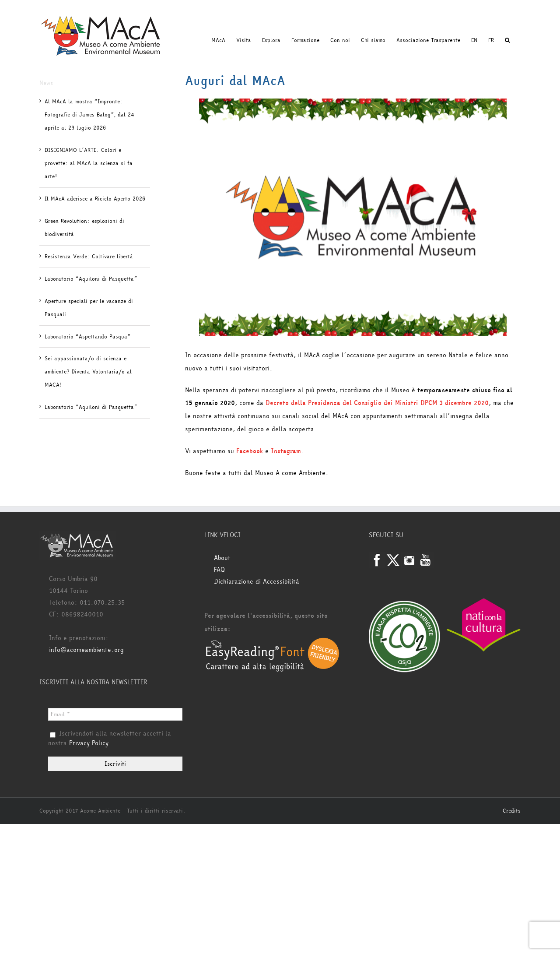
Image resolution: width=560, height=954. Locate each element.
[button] (507, 40)
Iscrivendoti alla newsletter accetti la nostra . (110, 739)
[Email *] (115, 714)
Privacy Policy (89, 743)
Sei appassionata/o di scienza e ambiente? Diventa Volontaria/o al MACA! (88, 372)
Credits (512, 811)
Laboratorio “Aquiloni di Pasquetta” (91, 279)
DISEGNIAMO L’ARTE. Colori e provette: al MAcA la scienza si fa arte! (89, 163)
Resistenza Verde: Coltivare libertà (89, 257)
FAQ (219, 570)
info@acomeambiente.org (86, 650)
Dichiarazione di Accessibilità (257, 582)
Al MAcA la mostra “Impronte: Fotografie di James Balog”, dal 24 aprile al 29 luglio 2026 (89, 115)
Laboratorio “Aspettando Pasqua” (87, 337)
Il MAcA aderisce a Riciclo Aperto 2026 (95, 199)
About (222, 558)
